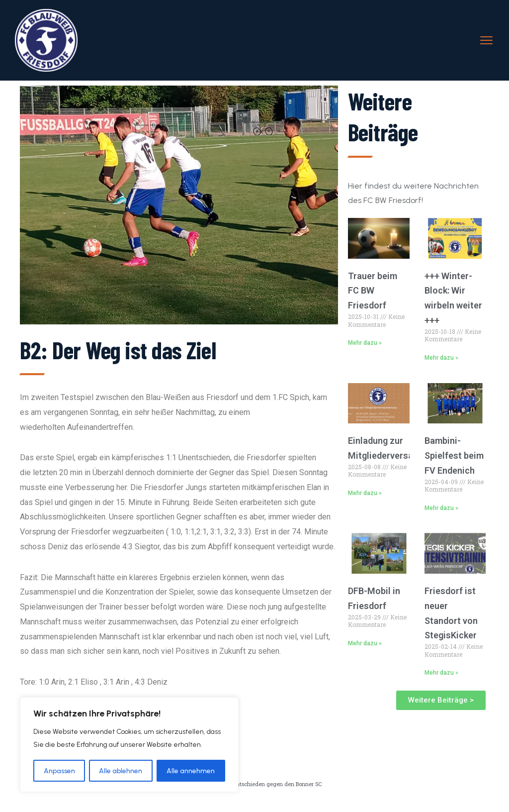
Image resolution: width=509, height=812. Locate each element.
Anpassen (59, 770)
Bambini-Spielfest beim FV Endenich (454, 456)
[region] (129, 745)
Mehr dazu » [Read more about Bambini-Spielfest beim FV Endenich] (441, 508)
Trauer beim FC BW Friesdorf (373, 291)
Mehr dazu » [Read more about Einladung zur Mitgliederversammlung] (365, 493)
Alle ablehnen (121, 770)
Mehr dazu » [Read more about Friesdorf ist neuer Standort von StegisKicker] (441, 673)
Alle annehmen (191, 770)
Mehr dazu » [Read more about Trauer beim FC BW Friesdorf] (365, 343)
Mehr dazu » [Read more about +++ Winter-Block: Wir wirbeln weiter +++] (441, 358)
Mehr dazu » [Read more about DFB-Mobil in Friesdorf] (365, 643)
